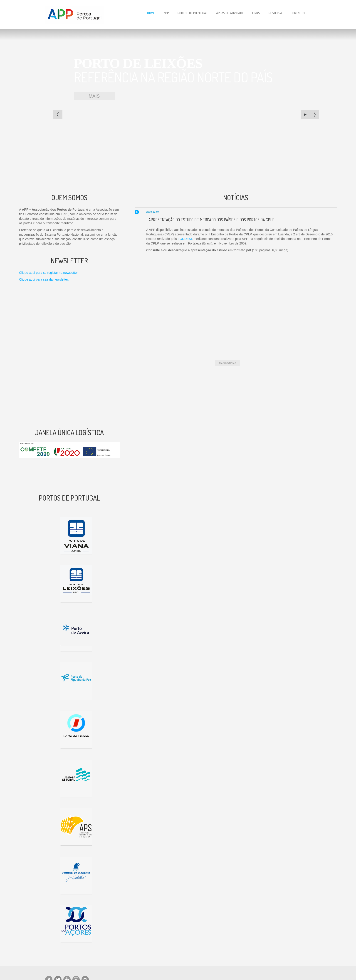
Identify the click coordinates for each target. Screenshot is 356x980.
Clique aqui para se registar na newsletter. (49, 273)
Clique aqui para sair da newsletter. (44, 279)
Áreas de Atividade (230, 13)
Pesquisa (275, 13)
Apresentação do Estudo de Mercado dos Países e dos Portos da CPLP (211, 220)
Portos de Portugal (193, 13)
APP (166, 13)
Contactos (299, 13)
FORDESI (185, 239)
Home (151, 13)
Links (256, 13)
